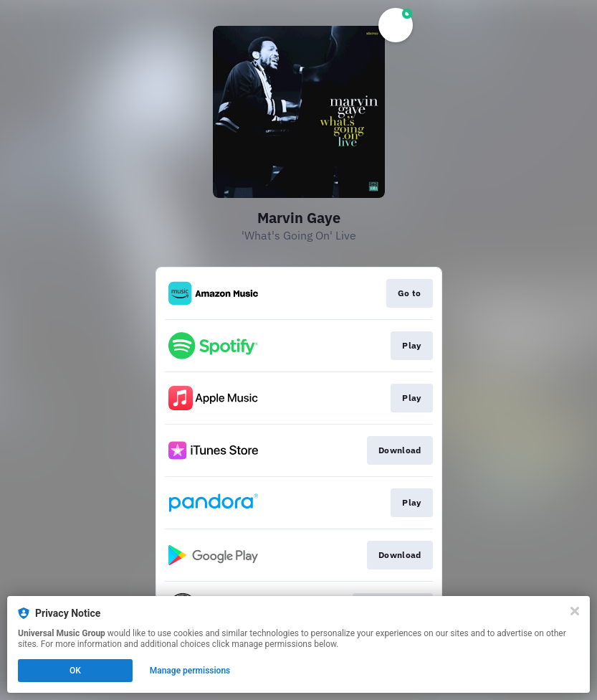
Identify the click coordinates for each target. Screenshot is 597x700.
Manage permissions (190, 671)
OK (75, 671)
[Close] (575, 611)
